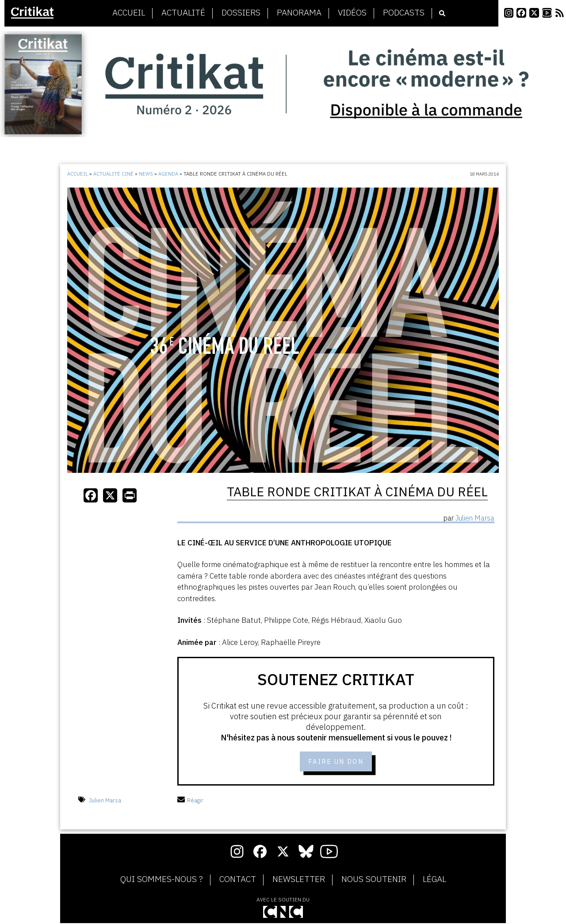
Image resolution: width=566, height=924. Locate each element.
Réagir (190, 801)
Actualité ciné (113, 174)
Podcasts (404, 13)
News (146, 174)
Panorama (299, 13)
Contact (238, 881)
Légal (434, 881)
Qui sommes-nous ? (162, 881)
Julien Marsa (105, 801)
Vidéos (352, 13)
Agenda (168, 174)
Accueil (129, 13)
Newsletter (299, 881)
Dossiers (241, 13)
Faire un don (336, 762)
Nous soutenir (374, 881)
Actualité (183, 13)
